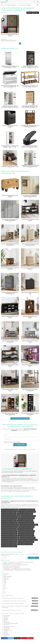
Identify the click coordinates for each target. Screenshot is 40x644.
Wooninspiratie (7, 634)
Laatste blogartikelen (7, 595)
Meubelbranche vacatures (9, 627)
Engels (5, 588)
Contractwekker (7, 569)
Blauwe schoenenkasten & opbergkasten (26, 527)
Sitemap (5, 621)
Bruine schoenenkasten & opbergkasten (26, 523)
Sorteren (36, 13)
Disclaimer (6, 619)
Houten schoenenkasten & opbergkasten (25, 520)
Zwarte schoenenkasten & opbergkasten (9, 535)
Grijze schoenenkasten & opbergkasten (9, 529)
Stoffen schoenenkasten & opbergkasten (26, 533)
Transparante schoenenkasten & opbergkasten (29, 525)
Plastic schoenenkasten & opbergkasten (27, 538)
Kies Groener (6, 566)
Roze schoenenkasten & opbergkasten (9, 514)
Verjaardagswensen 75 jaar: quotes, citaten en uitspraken (20, 601)
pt (4, 587)
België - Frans (6, 578)
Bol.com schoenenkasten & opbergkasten (26, 542)
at (4, 594)
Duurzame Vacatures (8, 567)
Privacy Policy (6, 625)
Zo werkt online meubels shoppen (11, 623)
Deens (5, 592)
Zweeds (5, 582)
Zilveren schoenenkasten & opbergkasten (26, 535)
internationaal (16, 567)
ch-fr (4, 584)
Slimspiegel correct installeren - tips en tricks (20, 610)
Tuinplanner (6, 632)
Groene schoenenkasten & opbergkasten (9, 533)
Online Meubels (7, 616)
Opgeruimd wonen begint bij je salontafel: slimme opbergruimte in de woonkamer (20, 607)
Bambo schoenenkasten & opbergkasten (9, 531)
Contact (5, 636)
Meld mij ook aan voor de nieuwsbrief (12, 442)
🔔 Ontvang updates (20, 445)
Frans (5, 575)
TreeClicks (6, 562)
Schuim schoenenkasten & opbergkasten (25, 514)
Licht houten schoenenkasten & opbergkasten (10, 538)
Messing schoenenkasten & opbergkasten (9, 518)
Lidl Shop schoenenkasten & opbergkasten (26, 531)
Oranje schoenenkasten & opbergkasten (25, 529)
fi (4, 590)
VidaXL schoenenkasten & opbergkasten (9, 542)
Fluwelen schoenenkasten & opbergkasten (9, 527)
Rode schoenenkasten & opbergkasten (25, 544)
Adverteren (6, 633)
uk (4, 591)
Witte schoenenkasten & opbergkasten (9, 520)
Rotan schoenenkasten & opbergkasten (9, 544)
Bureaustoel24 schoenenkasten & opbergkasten (11, 516)
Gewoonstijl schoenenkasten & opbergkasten (10, 525)
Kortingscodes (7, 629)
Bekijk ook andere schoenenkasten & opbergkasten (15, 172)
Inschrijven (33, 558)
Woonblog (6, 618)
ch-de (5, 583)
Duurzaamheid (7, 628)
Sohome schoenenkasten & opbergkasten (9, 523)
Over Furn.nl (6, 617)
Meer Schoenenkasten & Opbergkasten (20, 418)
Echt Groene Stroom (8, 565)
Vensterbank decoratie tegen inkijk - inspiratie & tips (20, 598)
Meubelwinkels (7, 622)
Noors (5, 580)
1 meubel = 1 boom (8, 631)
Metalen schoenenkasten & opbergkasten (27, 510)
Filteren (29, 13)
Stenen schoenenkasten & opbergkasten (9, 546)
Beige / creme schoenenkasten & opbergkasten (26, 512)
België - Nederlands (8, 576)
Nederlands (6, 574)
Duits (5, 586)
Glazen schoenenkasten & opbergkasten (9, 540)
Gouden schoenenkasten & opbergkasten (26, 518)
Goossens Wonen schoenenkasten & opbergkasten (28, 540)
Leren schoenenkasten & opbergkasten (9, 512)
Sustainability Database (8, 570)
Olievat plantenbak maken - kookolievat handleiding (20, 604)
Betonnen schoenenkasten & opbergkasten (10, 510)
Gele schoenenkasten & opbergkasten (28, 516)
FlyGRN (5, 563)
